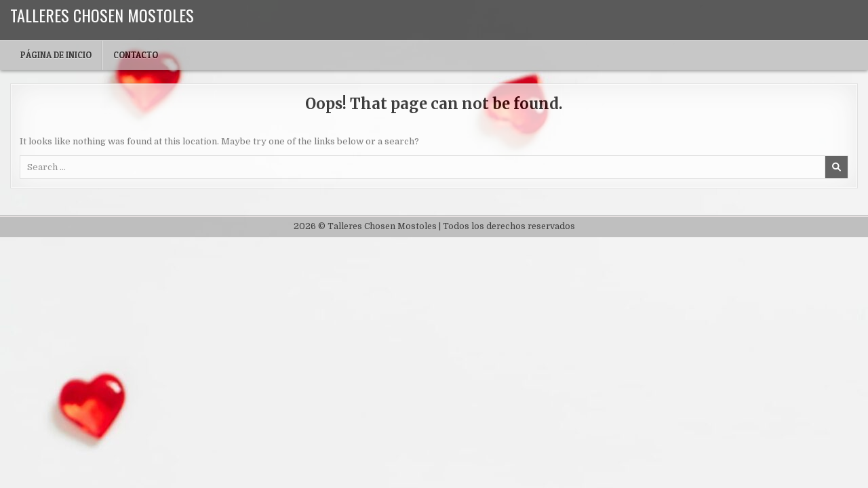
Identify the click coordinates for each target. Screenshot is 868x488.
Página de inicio (56, 55)
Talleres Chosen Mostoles (102, 15)
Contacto (136, 55)
